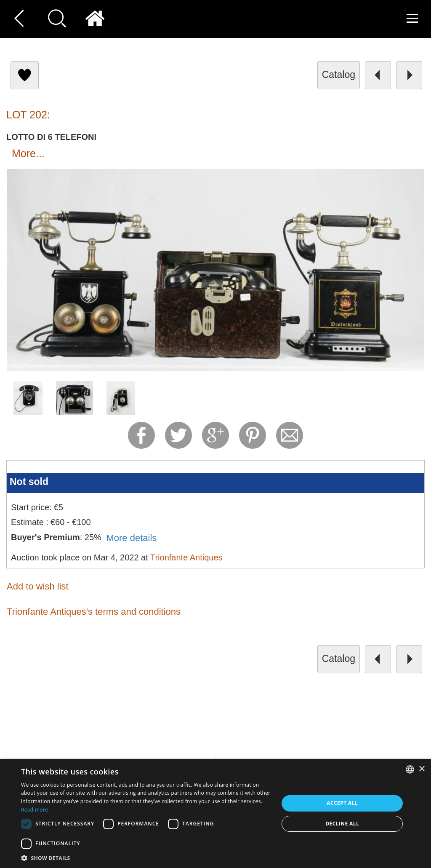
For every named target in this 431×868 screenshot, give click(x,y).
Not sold (29, 482)
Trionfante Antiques (186, 557)
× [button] (422, 769)
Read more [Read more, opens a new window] (35, 810)
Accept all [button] (342, 803)
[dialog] (215, 813)
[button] (146, 858)
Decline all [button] (342, 824)
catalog (339, 75)
